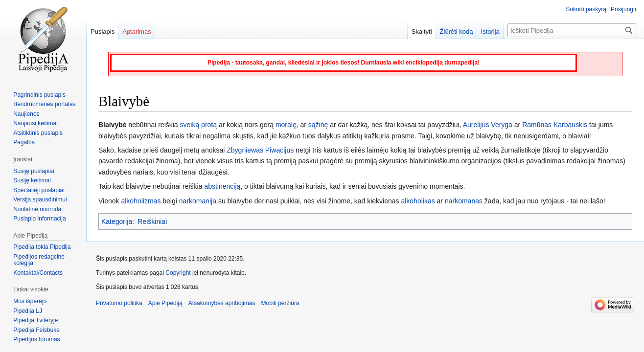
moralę (286, 125)
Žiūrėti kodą (457, 32)
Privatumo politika (119, 303)
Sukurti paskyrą (586, 9)
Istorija (490, 32)
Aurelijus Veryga (488, 125)
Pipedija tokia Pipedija (42, 247)
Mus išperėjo (30, 301)
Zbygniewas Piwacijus (260, 150)
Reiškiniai (152, 221)
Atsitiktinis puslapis (38, 133)
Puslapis (103, 32)
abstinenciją (222, 186)
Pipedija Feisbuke (36, 330)
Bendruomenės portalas (44, 104)
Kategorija (117, 221)
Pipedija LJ (28, 311)
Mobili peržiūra (280, 303)
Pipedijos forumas (36, 339)
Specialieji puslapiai (39, 190)
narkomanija (198, 201)
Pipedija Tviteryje (35, 320)
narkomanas (464, 201)
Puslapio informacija (39, 219)
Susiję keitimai (32, 180)
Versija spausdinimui (40, 199)
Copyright (178, 273)
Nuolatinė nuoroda (37, 209)
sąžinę (318, 125)
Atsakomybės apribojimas (222, 303)
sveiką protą (198, 125)
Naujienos (26, 114)
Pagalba (24, 142)
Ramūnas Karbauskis (555, 125)
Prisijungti (623, 9)
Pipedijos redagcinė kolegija (39, 260)
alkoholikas (418, 201)
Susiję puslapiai (34, 171)
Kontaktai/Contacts (38, 273)
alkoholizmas (141, 201)
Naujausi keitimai (35, 123)
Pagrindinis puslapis (39, 95)
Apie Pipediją (165, 303)
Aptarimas (137, 32)
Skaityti (422, 32)
